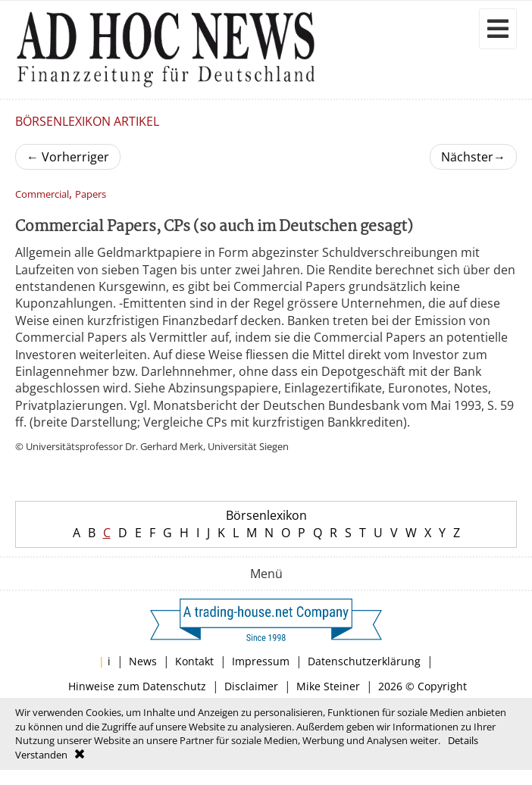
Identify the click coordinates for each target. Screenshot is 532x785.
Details (463, 740)
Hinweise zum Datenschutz (137, 686)
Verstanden (41, 755)
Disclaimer (251, 686)
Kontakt (194, 661)
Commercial (42, 194)
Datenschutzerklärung (364, 661)
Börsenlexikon (266, 515)
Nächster (473, 157)
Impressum (261, 661)
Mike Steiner (328, 686)
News (143, 661)
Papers (91, 194)
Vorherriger (68, 157)
